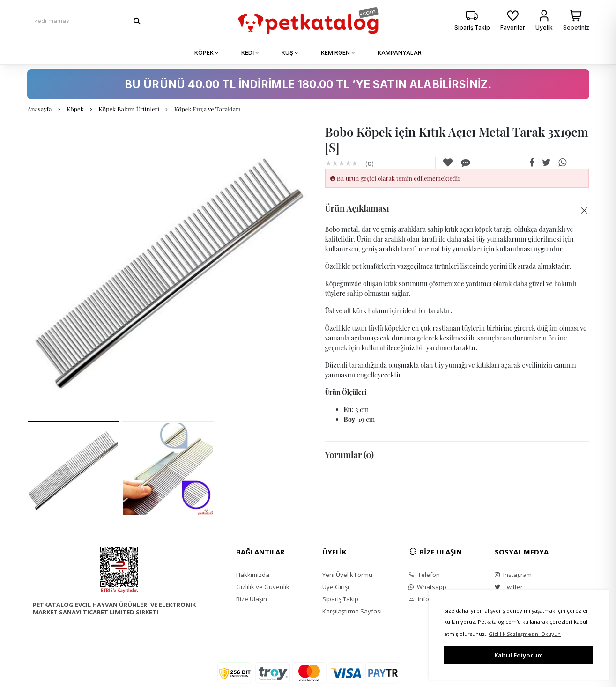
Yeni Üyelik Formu (347, 575)
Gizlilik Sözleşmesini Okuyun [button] (525, 634)
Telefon (424, 575)
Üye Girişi (336, 587)
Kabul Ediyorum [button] (519, 655)
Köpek (75, 109)
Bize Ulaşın (252, 599)
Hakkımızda (253, 575)
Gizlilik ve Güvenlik (263, 587)
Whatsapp (427, 587)
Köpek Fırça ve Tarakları (207, 109)
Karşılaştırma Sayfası (352, 611)
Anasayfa (40, 109)
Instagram (513, 575)
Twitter (509, 587)
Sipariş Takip (340, 599)
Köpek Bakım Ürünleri (129, 109)
